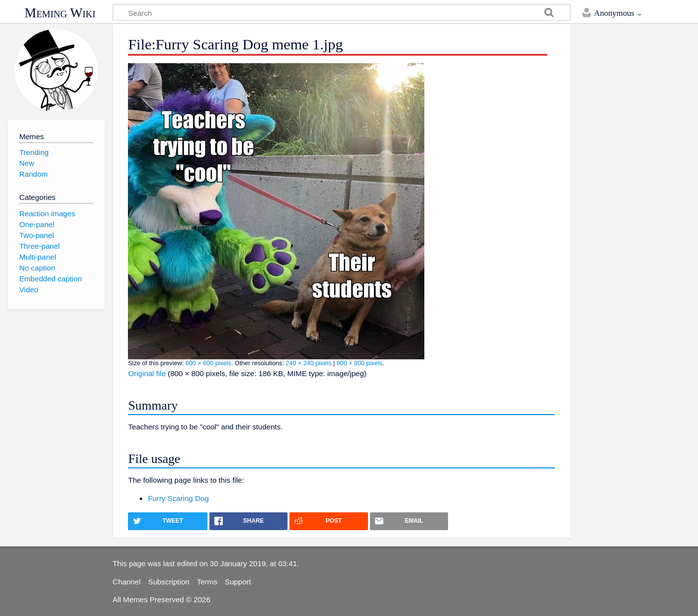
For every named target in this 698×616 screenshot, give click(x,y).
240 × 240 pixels (308, 363)
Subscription (169, 582)
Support (238, 582)
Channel (127, 582)
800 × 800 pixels (359, 363)
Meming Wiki (60, 13)
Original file (147, 373)
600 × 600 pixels (208, 363)
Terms (207, 582)
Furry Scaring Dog (178, 498)
